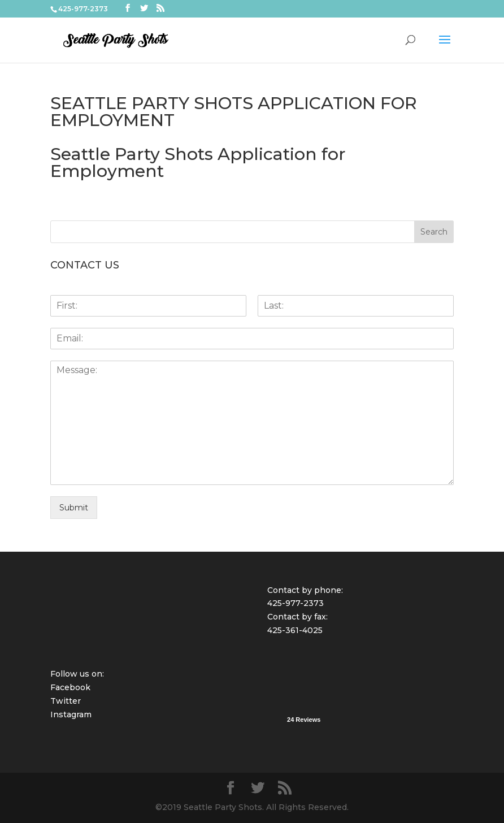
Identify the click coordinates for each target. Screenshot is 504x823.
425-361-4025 (295, 630)
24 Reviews (304, 720)
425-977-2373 (296, 603)
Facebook (70, 687)
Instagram (71, 714)
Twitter (66, 701)
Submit (74, 508)
